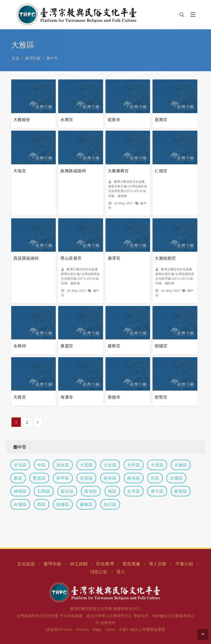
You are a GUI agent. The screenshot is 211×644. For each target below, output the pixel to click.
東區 (18, 478)
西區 (42, 504)
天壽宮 (20, 397)
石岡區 (44, 491)
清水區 (63, 465)
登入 (121, 572)
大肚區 (110, 465)
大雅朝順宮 (165, 258)
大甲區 (134, 465)
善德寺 (114, 397)
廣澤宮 (114, 258)
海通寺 (67, 397)
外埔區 (20, 504)
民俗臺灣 (105, 564)
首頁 (16, 58)
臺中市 (52, 58)
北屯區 (20, 465)
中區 (42, 465)
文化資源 (26, 564)
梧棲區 (63, 504)
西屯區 (91, 491)
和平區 (63, 478)
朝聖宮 (161, 397)
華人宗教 (158, 564)
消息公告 (99, 572)
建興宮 (114, 346)
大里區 (157, 465)
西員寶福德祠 (26, 258)
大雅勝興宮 (118, 171)
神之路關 (79, 564)
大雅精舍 (22, 119)
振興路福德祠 (73, 171)
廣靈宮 (67, 346)
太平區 (134, 491)
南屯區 (134, 478)
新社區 (67, 491)
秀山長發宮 (71, 258)
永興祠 (20, 346)
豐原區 (39, 478)
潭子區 (157, 491)
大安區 (86, 465)
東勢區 (181, 491)
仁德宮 (161, 171)
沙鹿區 (176, 478)
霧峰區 (86, 504)
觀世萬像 (131, 564)
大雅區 (181, 465)
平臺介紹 (184, 564)
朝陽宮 (161, 346)
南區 (112, 491)
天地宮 (20, 171)
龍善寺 (114, 119)
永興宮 (67, 119)
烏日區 (110, 504)
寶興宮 (161, 119)
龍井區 (110, 478)
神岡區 (20, 491)
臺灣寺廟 (33, 58)
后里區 (86, 478)
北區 (155, 478)
